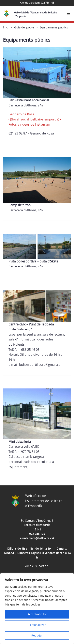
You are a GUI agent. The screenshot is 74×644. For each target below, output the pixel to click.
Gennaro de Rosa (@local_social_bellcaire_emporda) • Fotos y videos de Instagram (35, 119)
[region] (37, 609)
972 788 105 (37, 534)
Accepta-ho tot (37, 614)
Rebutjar (37, 635)
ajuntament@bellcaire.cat (37, 538)
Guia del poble (24, 27)
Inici (6, 27)
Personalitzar (37, 625)
